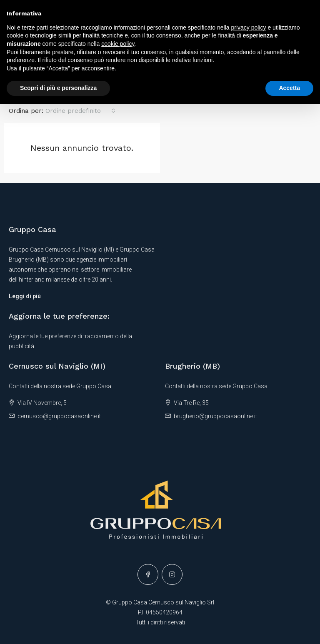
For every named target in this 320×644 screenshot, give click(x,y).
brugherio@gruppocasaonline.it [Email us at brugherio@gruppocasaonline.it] (215, 416)
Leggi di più (25, 296)
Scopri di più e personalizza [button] (58, 88)
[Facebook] (148, 574)
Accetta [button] (289, 88)
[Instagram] (172, 574)
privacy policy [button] (249, 27)
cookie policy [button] (118, 44)
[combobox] (80, 111)
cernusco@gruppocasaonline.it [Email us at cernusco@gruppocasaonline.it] (59, 416)
